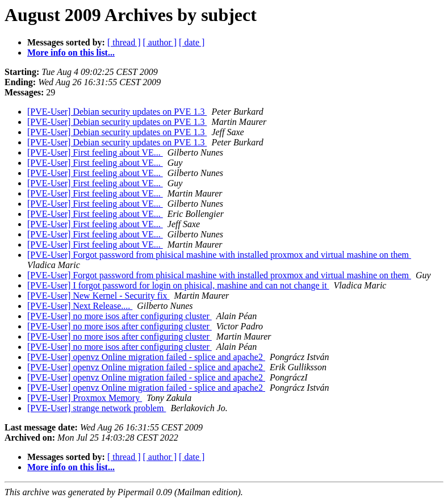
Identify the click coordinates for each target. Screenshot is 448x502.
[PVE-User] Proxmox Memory (85, 398)
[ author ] (160, 42)
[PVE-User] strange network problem (97, 408)
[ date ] (192, 42)
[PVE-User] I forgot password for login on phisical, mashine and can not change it (178, 285)
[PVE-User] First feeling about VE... (95, 152)
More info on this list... (71, 53)
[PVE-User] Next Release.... (80, 306)
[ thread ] (124, 42)
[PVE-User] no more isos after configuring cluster (120, 316)
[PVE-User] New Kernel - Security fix (99, 296)
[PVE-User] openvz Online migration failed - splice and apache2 (146, 357)
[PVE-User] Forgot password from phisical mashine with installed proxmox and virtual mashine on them (219, 255)
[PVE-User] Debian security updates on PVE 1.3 (117, 112)
